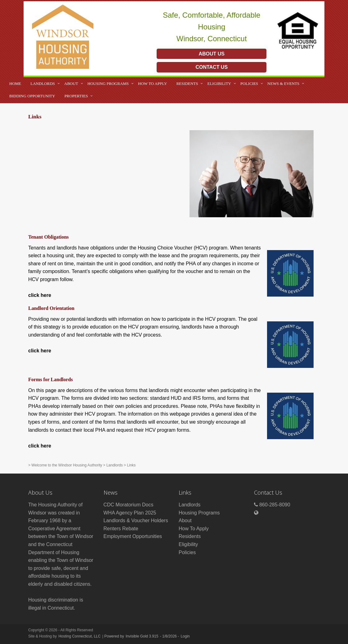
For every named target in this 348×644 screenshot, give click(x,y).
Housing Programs (108, 84)
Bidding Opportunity (32, 96)
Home (15, 84)
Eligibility (219, 84)
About (71, 84)
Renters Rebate (121, 529)
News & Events (283, 84)
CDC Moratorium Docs (129, 505)
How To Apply (152, 84)
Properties (76, 96)
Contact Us (212, 67)
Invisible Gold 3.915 (143, 636)
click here (40, 295)
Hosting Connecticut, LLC (79, 636)
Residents (187, 84)
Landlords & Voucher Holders (136, 520)
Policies (249, 84)
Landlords (43, 84)
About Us (212, 54)
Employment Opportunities (133, 536)
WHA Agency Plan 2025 (130, 513)
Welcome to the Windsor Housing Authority (67, 465)
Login (185, 636)
